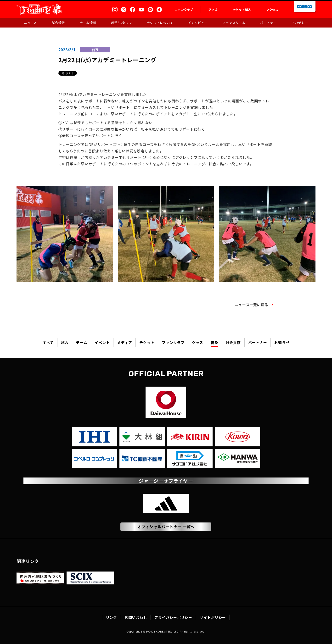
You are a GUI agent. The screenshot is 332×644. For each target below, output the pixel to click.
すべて (48, 342)
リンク (111, 617)
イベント (102, 342)
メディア (124, 342)
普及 (214, 342)
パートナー (258, 342)
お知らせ (282, 342)
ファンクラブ (173, 342)
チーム (82, 342)
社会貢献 (233, 342)
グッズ (198, 342)
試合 (65, 342)
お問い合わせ (136, 617)
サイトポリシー (213, 617)
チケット (147, 342)
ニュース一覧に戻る (251, 305)
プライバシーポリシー (173, 617)
